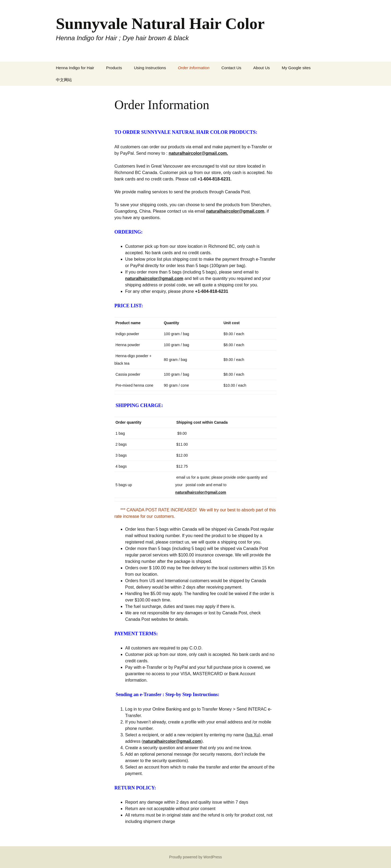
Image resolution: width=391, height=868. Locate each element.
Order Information (194, 68)
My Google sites (296, 68)
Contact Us (231, 68)
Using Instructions (150, 68)
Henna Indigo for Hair (75, 68)
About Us (262, 68)
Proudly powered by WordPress (196, 857)
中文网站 (64, 80)
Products (114, 68)
